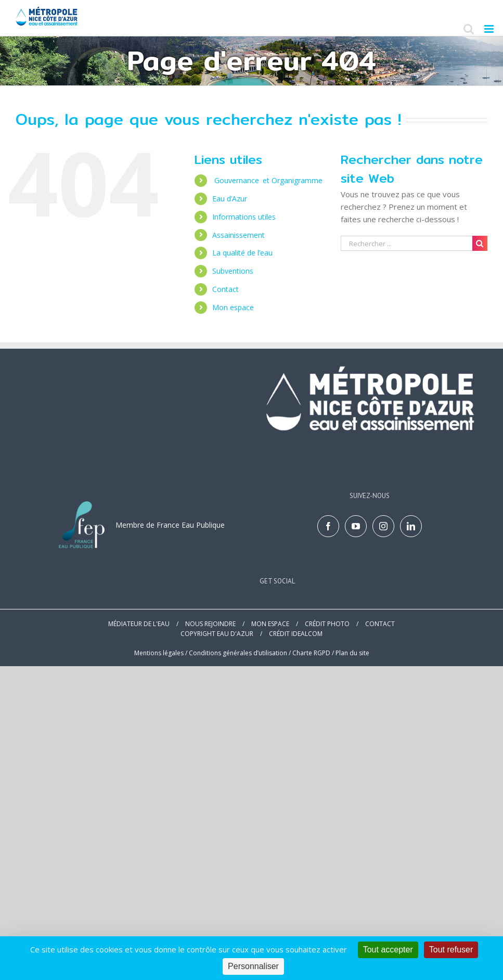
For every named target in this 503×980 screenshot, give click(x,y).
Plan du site (352, 653)
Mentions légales (159, 653)
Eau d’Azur (230, 199)
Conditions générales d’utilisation (238, 653)
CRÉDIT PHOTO (327, 624)
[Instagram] (383, 526)
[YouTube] (356, 526)
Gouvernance (268, 180)
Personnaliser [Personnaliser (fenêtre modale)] (253, 966)
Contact (225, 289)
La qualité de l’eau (243, 253)
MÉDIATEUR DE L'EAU (139, 624)
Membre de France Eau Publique (170, 525)
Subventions (233, 271)
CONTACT (380, 624)
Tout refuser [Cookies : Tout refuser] (451, 950)
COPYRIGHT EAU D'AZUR (217, 634)
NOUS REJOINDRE (210, 624)
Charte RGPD (311, 653)
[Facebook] (328, 526)
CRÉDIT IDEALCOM (296, 634)
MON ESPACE (270, 624)
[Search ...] (407, 243)
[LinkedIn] (411, 526)
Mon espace (233, 307)
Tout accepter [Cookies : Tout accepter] (388, 950)
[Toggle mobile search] (469, 29)
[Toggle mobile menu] (490, 29)
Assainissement (238, 235)
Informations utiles (244, 217)
